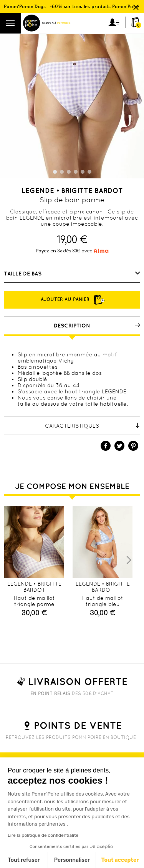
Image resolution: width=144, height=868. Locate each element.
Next (129, 560)
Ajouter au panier (72, 300)
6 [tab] (89, 172)
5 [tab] (83, 172)
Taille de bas (23, 274)
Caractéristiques (93, 426)
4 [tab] (76, 172)
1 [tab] (55, 172)
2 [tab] (62, 172)
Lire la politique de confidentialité (43, 835)
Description (97, 326)
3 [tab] (69, 172)
